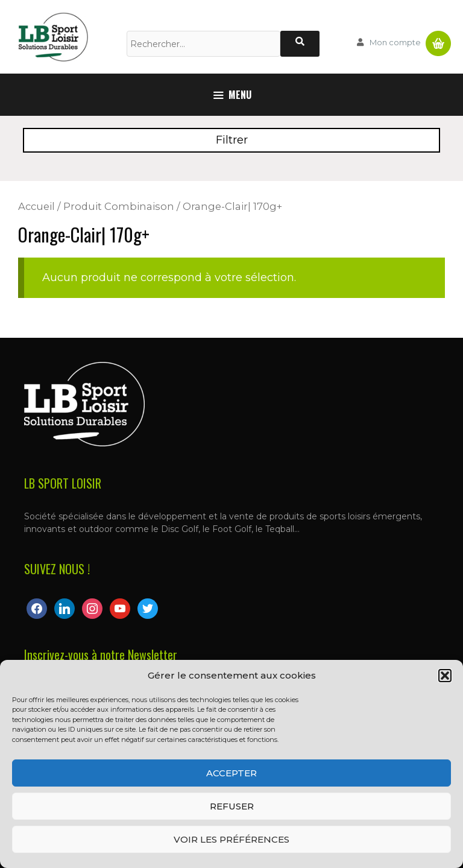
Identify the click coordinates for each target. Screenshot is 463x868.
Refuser (232, 806)
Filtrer (232, 140)
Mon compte (395, 42)
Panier (438, 39)
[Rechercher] (300, 44)
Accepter (231, 773)
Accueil (36, 206)
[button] (445, 676)
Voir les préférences (231, 839)
